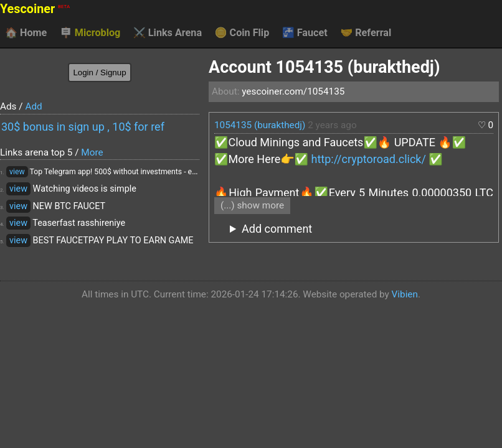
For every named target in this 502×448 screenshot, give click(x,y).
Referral (366, 33)
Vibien (405, 294)
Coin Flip (242, 33)
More (92, 152)
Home (26, 33)
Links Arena (168, 33)
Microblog (90, 33)
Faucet (305, 33)
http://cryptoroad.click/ (369, 159)
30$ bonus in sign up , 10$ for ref (83, 127)
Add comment (277, 229)
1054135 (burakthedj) (260, 125)
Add (33, 106)
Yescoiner (35, 9)
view (17, 172)
